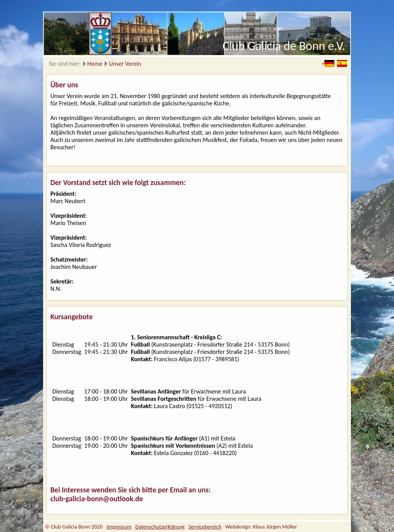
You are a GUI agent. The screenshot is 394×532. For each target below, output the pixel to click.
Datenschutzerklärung (160, 527)
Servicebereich (205, 527)
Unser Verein (125, 64)
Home (95, 64)
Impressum (119, 527)
